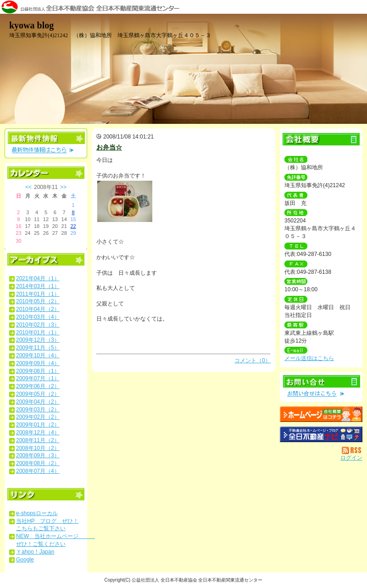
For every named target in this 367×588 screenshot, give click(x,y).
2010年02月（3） (38, 325)
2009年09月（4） (38, 363)
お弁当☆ (109, 147)
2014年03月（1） (38, 286)
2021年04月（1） (38, 278)
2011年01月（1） (38, 294)
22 (73, 226)
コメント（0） (253, 361)
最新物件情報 (46, 143)
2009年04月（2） (38, 402)
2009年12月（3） (38, 340)
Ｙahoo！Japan (35, 552)
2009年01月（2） (38, 425)
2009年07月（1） (38, 378)
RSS (352, 450)
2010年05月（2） (38, 301)
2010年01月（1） (38, 333)
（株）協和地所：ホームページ (321, 414)
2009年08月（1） (38, 371)
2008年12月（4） (38, 433)
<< (28, 187)
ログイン (351, 458)
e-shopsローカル (37, 513)
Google (25, 560)
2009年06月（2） (38, 386)
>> (63, 187)
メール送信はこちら (309, 358)
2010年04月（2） (38, 309)
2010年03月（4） (38, 317)
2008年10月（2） (38, 448)
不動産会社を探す (321, 434)
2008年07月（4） (38, 471)
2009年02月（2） (38, 417)
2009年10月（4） (38, 355)
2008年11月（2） (38, 440)
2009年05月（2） (38, 394)
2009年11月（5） (38, 348)
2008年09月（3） (38, 455)
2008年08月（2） (38, 463)
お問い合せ (321, 387)
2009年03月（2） (38, 410)
